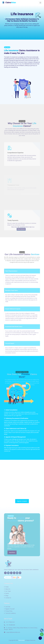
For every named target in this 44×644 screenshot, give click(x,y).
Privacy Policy (9, 611)
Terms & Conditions (11, 613)
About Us (8, 589)
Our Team (8, 591)
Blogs (7, 596)
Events (7, 593)
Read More (12, 552)
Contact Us (8, 598)
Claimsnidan (21, 640)
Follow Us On (12, 577)
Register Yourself (10, 609)
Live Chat (8, 607)
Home (7, 587)
